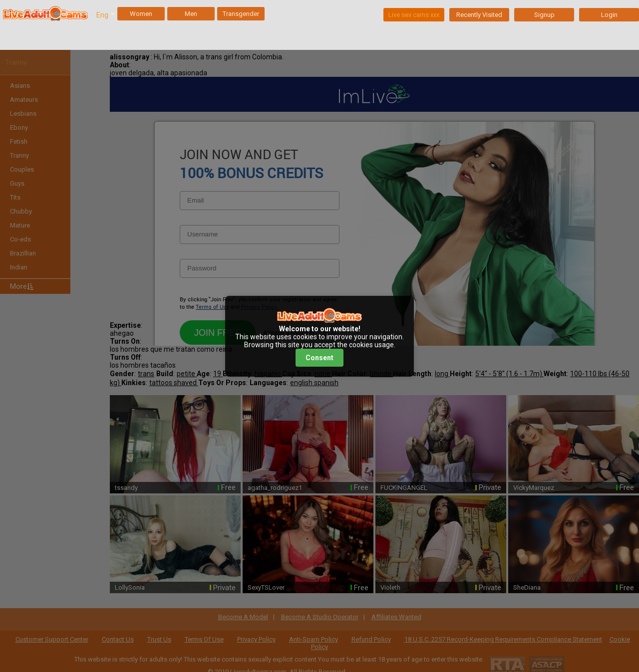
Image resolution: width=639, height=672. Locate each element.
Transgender (241, 14)
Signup (544, 15)
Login (609, 15)
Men (191, 14)
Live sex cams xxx (414, 15)
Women (141, 14)
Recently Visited (479, 15)
